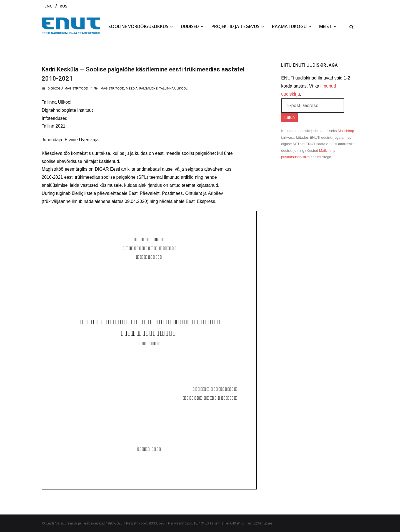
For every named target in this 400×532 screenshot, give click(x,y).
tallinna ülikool (173, 88)
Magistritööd (76, 88)
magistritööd (112, 88)
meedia (132, 88)
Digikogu (55, 88)
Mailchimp (346, 131)
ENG (48, 6)
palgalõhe (149, 88)
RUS (63, 6)
